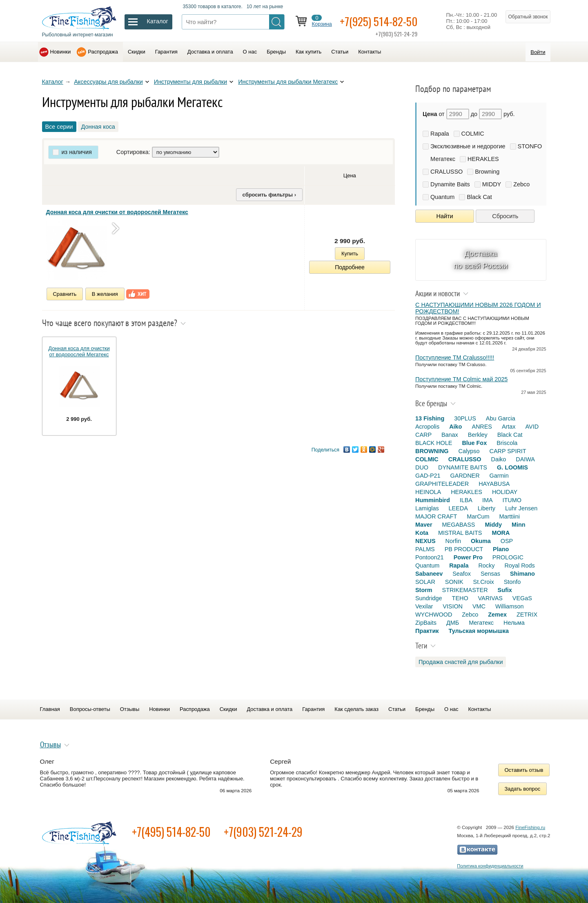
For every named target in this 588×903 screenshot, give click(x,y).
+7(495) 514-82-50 (171, 832)
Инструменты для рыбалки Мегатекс (288, 82)
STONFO (530, 146)
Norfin (453, 541)
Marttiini (510, 516)
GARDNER (465, 476)
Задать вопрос (523, 789)
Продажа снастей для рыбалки (461, 662)
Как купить (308, 52)
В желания (105, 294)
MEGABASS (459, 525)
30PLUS (465, 418)
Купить (350, 254)
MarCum (478, 516)
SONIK (454, 582)
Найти (445, 216)
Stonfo (512, 582)
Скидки (137, 52)
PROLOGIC (508, 557)
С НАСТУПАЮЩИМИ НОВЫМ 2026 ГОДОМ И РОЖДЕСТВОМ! (478, 308)
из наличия (77, 152)
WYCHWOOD (434, 615)
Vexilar (424, 606)
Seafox (462, 574)
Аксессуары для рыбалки (108, 82)
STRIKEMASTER (465, 590)
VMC (479, 606)
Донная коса (98, 127)
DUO (422, 467)
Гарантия (166, 52)
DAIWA (525, 459)
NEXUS (425, 541)
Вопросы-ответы (90, 709)
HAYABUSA (494, 484)
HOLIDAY (505, 492)
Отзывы (130, 709)
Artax (509, 427)
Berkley (478, 435)
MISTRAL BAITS (460, 533)
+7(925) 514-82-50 (380, 21)
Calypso (469, 451)
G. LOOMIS (512, 467)
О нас (250, 52)
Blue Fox (474, 443)
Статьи (340, 52)
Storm (424, 590)
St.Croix (484, 582)
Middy (493, 525)
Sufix (505, 590)
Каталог (53, 82)
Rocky (486, 565)
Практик (427, 631)
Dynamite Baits (450, 184)
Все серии (59, 127)
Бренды (276, 52)
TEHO (460, 598)
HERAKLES (483, 159)
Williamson (510, 606)
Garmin (499, 476)
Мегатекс (443, 159)
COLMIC (473, 134)
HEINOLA (428, 492)
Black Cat (479, 197)
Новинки (61, 52)
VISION (453, 606)
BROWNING (432, 451)
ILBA (466, 500)
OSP (507, 541)
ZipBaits (426, 623)
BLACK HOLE (434, 443)
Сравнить (65, 294)
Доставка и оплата (210, 52)
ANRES (482, 427)
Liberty (487, 508)
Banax (450, 435)
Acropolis (427, 427)
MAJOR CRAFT (436, 516)
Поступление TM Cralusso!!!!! (455, 358)
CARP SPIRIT (508, 451)
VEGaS (522, 598)
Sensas (490, 574)
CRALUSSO (447, 172)
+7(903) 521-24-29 (263, 832)
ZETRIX (527, 615)
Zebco (521, 184)
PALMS (425, 549)
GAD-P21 (428, 476)
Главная (50, 709)
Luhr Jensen (521, 508)
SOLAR (425, 582)
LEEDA (458, 508)
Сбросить (505, 216)
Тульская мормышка (479, 631)
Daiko (499, 459)
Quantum (442, 197)
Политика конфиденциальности (490, 866)
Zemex (497, 615)
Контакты (370, 52)
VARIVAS (490, 598)
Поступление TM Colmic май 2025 (461, 379)
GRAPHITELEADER (442, 484)
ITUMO (512, 500)
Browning (487, 172)
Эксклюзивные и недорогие (468, 146)
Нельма (514, 623)
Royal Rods (519, 565)
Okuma (481, 541)
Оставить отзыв (524, 770)
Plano (501, 549)
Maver (424, 525)
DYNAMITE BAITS (463, 467)
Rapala (440, 134)
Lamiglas (427, 508)
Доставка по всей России (481, 260)
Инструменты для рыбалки (190, 82)
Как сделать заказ (356, 709)
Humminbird (433, 500)
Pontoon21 (430, 557)
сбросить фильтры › (269, 195)
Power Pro (468, 557)
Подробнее (350, 267)
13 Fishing (430, 418)
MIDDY (492, 184)
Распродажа (103, 52)
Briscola (507, 443)
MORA (501, 533)
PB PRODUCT (464, 549)
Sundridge (429, 598)
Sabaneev (429, 574)
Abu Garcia (501, 418)
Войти (538, 52)
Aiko (455, 427)
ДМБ (453, 623)
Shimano (522, 574)
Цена (350, 175)
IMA (488, 500)
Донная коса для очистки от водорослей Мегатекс (117, 212)
